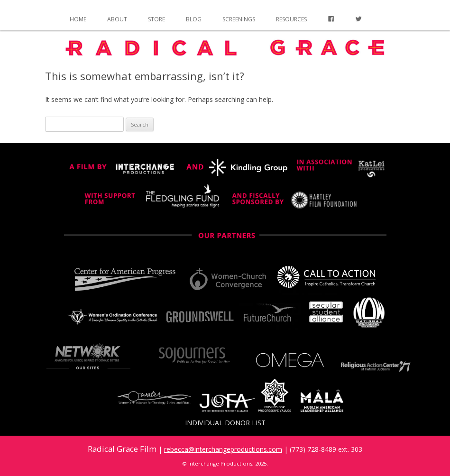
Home (78, 19)
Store (156, 19)
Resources (291, 19)
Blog (194, 19)
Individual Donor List (225, 423)
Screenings (239, 19)
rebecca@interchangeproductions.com (223, 449)
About (117, 19)
